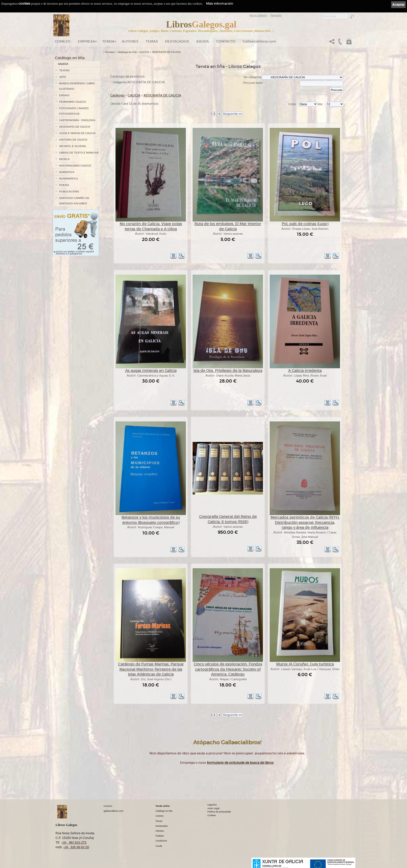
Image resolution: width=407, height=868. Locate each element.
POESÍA (64, 185)
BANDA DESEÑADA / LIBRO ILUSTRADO (77, 86)
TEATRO (64, 70)
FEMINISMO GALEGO (73, 102)
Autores (130, 41)
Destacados (162, 826)
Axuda (203, 41)
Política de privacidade (219, 812)
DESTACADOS (177, 41)
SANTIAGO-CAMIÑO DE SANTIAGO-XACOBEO (74, 201)
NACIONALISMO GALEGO (75, 166)
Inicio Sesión (258, 15)
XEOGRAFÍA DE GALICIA (75, 127)
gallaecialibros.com (114, 811)
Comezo (63, 41)
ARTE (63, 77)
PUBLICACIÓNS (69, 192)
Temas (152, 41)
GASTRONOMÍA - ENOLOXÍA (77, 120)
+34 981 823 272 (74, 842)
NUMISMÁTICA (69, 179)
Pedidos (160, 836)
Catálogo (117, 95)
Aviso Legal (213, 808)
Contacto (226, 41)
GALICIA (63, 64)
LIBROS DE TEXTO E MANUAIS (79, 153)
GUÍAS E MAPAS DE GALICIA (77, 133)
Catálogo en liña (127, 52)
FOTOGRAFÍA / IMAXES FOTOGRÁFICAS (74, 111)
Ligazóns (212, 805)
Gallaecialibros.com (259, 41)
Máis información (220, 4)
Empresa (86, 41)
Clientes (160, 831)
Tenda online (163, 806)
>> (232, 114)
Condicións (161, 841)
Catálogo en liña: (70, 58)
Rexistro (276, 15)
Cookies (212, 815)
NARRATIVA (67, 172)
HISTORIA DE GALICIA (73, 140)
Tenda (108, 41)
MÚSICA (64, 159)
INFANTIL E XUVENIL (73, 146)
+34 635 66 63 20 (76, 847)
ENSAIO (64, 95)
